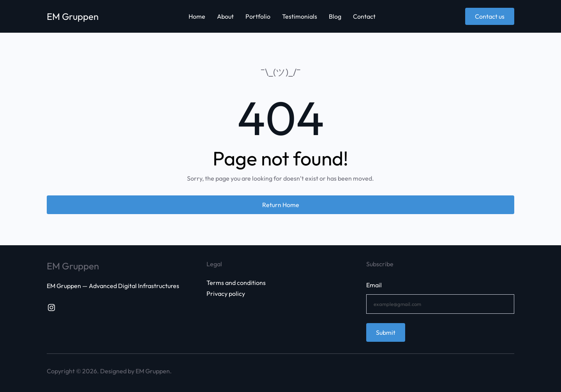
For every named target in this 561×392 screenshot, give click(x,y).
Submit (386, 332)
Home (197, 16)
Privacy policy (226, 294)
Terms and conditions (236, 283)
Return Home (281, 205)
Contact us (490, 16)
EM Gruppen (73, 16)
